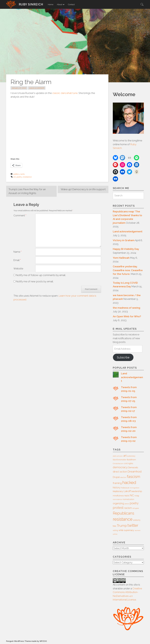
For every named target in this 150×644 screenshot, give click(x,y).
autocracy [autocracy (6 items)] (131, 456)
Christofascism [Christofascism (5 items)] (118, 464)
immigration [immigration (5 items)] (135, 488)
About (61, 4)
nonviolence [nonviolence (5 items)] (117, 499)
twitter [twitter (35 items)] (133, 525)
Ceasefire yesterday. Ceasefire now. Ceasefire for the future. (128, 270)
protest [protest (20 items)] (118, 508)
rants (22, 174)
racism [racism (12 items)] (128, 508)
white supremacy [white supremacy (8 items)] (126, 530)
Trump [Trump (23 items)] (122, 526)
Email (17, 260)
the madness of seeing (126, 308)
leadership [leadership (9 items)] (137, 491)
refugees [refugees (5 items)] (136, 508)
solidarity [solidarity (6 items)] (137, 520)
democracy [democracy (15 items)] (120, 467)
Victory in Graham (124, 240)
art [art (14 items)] (125, 456)
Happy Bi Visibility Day (126, 249)
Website (18, 269)
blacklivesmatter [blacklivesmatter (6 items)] (120, 460)
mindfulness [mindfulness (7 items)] (118, 496)
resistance (27, 177)
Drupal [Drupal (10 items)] (116, 477)
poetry (19, 177)
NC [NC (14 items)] (132, 495)
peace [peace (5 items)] (127, 504)
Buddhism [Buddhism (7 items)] (131, 460)
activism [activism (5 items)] (120, 456)
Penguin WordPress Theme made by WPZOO (27, 641)
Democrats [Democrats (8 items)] (133, 467)
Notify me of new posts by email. (35, 281)
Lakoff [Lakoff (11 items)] (127, 491)
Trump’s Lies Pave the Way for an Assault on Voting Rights (27, 191)
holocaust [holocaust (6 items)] (125, 488)
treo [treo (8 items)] (114, 526)
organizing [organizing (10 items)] (118, 503)
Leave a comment (37, 88)
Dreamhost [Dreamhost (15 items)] (135, 471)
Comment (20, 215)
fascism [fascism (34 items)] (134, 477)
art (15, 177)
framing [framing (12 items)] (117, 483)
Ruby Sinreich (31, 4)
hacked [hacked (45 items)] (129, 482)
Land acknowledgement (128, 231)
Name (18, 252)
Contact (71, 4)
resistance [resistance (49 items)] (123, 519)
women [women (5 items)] (138, 530)
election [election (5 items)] (123, 477)
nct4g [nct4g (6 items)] (137, 496)
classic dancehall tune (65, 93)
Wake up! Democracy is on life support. (83, 189)
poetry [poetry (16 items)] (134, 503)
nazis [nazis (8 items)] (127, 496)
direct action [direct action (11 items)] (120, 472)
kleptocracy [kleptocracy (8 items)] (118, 491)
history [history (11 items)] (117, 487)
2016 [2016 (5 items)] (114, 456)
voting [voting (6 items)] (115, 530)
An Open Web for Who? (127, 316)
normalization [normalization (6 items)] (128, 499)
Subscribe (123, 357)
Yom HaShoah (121, 258)
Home (51, 4)
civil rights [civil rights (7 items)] (129, 463)
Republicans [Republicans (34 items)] (123, 513)
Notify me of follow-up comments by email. (41, 275)
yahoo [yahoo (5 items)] (115, 534)
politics (16, 174)
